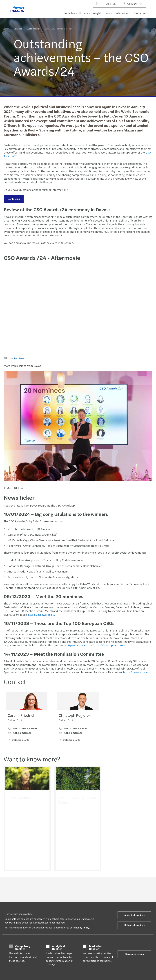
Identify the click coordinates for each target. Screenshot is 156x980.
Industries (71, 13)
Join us (109, 13)
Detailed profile (18, 740)
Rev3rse (19, 358)
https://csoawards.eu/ (42, 614)
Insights (97, 13)
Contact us (139, 13)
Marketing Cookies (96, 947)
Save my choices (135, 954)
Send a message (20, 733)
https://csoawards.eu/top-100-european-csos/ (96, 645)
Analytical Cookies (58, 947)
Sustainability (33, 28)
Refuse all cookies (134, 925)
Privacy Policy (82, 927)
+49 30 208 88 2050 (22, 729)
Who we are (123, 13)
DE (114, 4)
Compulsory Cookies (23, 947)
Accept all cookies (134, 915)
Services (85, 13)
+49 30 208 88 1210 (73, 733)
